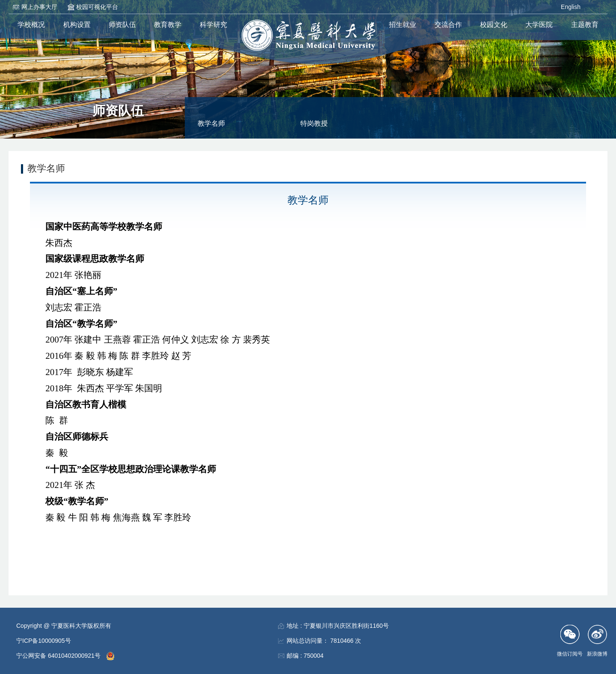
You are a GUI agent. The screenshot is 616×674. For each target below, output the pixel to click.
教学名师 (211, 123)
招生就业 (403, 25)
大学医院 (539, 25)
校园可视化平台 (97, 7)
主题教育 (585, 25)
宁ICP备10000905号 (44, 641)
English (571, 7)
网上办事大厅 (39, 7)
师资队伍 (122, 25)
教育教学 (168, 25)
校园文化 (494, 25)
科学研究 (213, 25)
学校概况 (31, 25)
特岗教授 (314, 123)
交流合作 (448, 25)
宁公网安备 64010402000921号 (59, 656)
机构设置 (77, 25)
